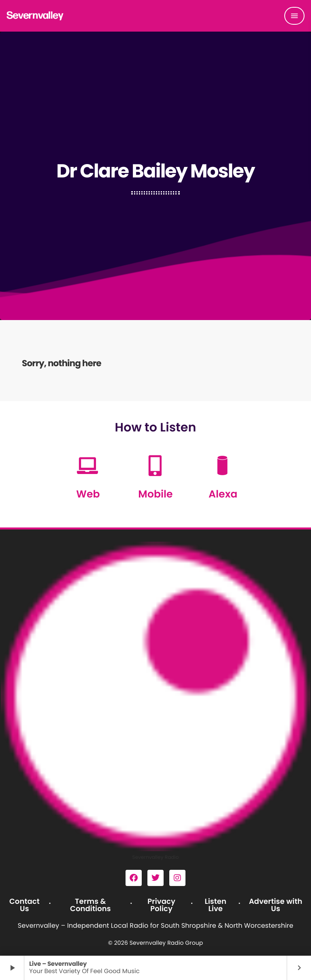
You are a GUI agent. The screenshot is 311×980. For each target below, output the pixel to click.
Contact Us (24, 905)
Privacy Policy (161, 905)
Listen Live (215, 905)
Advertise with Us (276, 905)
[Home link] (35, 16)
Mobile (155, 494)
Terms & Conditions (91, 905)
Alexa (223, 494)
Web (88, 494)
